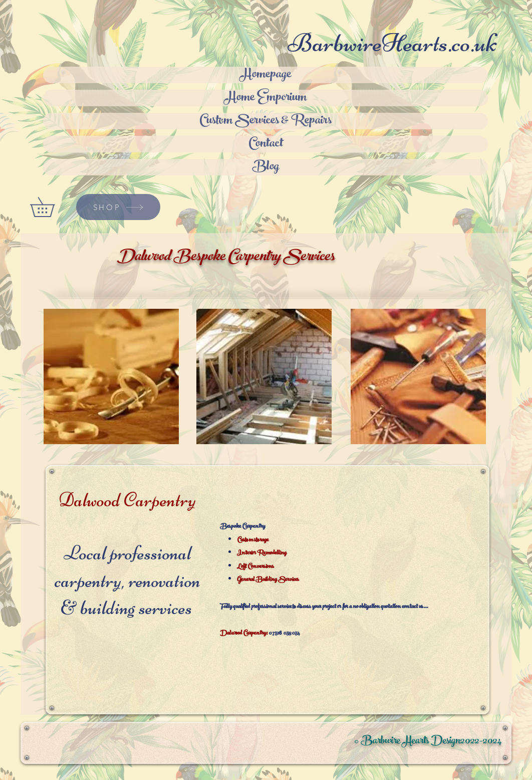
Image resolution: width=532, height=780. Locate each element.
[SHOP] (118, 207)
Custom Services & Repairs (265, 121)
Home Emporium (265, 98)
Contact (266, 144)
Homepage (265, 75)
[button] (52, 207)
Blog (265, 167)
